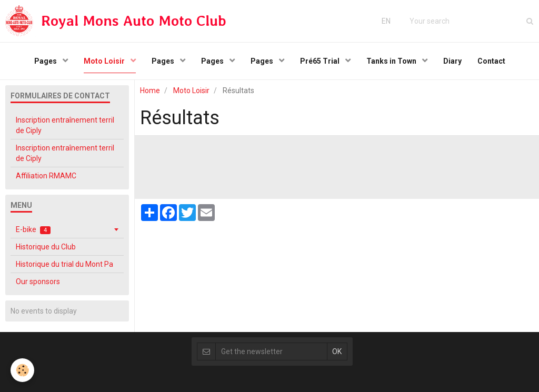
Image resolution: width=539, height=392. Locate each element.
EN (386, 21)
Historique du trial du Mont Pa (64, 264)
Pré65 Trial (321, 61)
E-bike (33, 230)
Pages (46, 61)
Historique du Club (46, 247)
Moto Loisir (105, 61)
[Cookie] (22, 370)
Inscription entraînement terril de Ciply (65, 125)
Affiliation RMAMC (46, 176)
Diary (452, 61)
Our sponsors (38, 282)
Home (150, 91)
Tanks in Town (392, 61)
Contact (491, 61)
